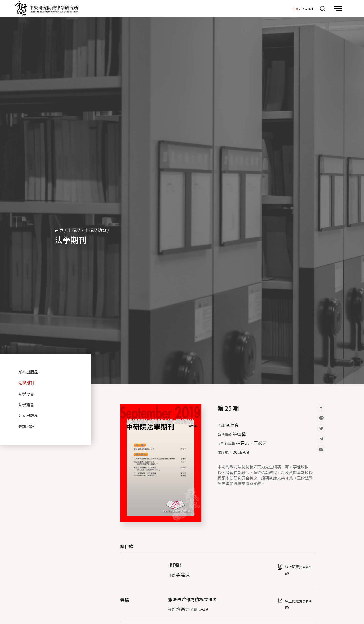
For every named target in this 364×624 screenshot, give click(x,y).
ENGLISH (307, 9)
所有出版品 (28, 372)
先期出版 (26, 426)
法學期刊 (70, 240)
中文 (295, 9)
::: (287, 8)
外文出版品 (28, 416)
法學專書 (26, 394)
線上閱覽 (298, 570)
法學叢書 (26, 405)
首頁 (59, 230)
